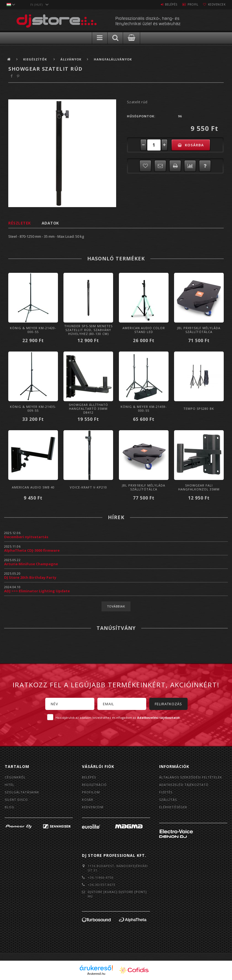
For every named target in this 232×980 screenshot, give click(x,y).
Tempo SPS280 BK (199, 409)
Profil (188, 4)
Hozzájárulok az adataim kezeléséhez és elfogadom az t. (118, 718)
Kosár (88, 800)
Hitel (10, 785)
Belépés (163, 4)
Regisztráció (94, 785)
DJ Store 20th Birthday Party (30, 577)
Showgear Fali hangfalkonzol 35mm (199, 487)
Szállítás (168, 800)
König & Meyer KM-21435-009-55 (33, 409)
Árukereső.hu (96, 974)
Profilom (91, 792)
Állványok (71, 59)
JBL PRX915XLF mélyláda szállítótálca (199, 330)
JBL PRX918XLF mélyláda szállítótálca (144, 487)
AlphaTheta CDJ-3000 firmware (32, 550)
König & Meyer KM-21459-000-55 (144, 409)
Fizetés (166, 792)
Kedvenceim (93, 807)
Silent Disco (16, 800)
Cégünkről (15, 777)
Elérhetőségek (173, 807)
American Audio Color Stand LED (144, 330)
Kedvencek (215, 4)
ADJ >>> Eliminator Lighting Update (37, 591)
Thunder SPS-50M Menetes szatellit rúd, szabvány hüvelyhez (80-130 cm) (88, 330)
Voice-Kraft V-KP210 (88, 487)
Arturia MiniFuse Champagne (31, 564)
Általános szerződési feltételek (191, 777)
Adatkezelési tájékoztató (184, 785)
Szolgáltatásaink (22, 792)
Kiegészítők (36, 59)
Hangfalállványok (113, 59)
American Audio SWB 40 (33, 487)
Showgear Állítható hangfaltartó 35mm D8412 (88, 409)
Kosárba (194, 145)
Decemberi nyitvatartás (26, 537)
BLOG (10, 807)
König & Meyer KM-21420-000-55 (33, 330)
